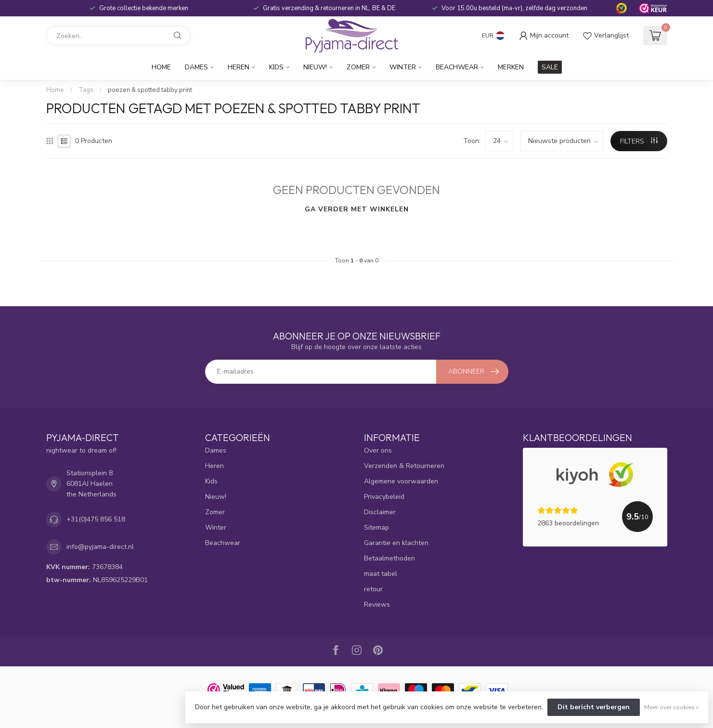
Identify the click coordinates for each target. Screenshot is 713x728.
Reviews (377, 604)
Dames (196, 67)
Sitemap (376, 527)
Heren (239, 67)
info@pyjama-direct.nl (100, 547)
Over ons (378, 450)
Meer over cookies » (671, 707)
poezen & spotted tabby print (150, 90)
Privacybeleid (384, 497)
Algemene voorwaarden (401, 481)
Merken (511, 67)
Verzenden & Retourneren (404, 466)
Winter (403, 67)
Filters (639, 141)
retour (373, 589)
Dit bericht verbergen (594, 707)
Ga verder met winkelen (357, 209)
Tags (86, 90)
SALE (550, 67)
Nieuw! (315, 67)
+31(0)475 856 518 (96, 519)
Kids (276, 67)
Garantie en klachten (396, 543)
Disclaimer (380, 512)
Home (161, 67)
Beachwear (457, 67)
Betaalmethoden (389, 558)
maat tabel (381, 574)
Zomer (358, 67)
